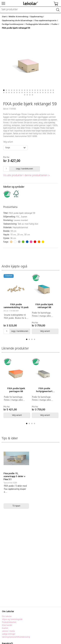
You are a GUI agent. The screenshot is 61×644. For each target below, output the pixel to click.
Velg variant (8, 142)
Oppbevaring (36, 17)
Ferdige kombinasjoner (13, 24)
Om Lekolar (7, 617)
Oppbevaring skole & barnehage (17, 20)
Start (4, 17)
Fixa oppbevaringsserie (46, 20)
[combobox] (30, 10)
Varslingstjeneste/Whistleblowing (16, 637)
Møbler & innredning (18, 17)
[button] (4, 90)
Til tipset (16, 506)
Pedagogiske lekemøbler (38, 24)
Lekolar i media (8, 631)
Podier (55, 24)
